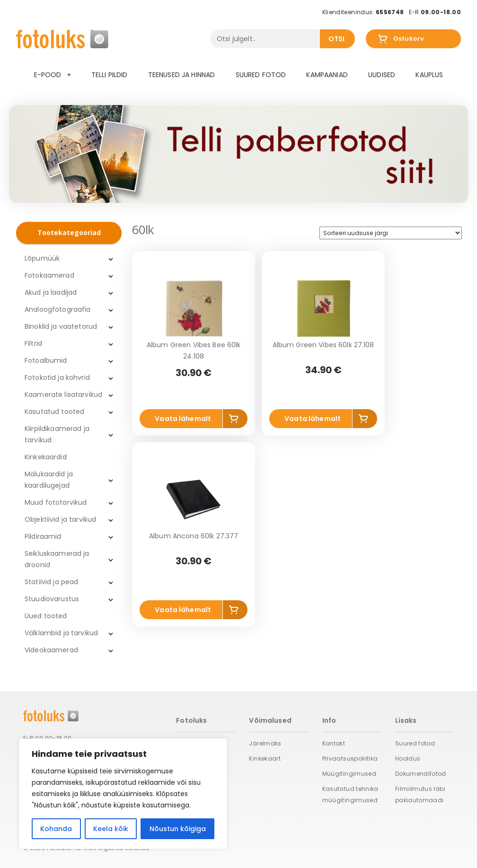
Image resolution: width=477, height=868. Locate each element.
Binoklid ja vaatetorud (61, 326)
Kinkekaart (265, 758)
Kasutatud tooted (54, 412)
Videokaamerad (51, 650)
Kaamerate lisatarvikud (63, 395)
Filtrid (33, 343)
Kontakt (334, 743)
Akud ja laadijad (51, 292)
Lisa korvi (235, 421)
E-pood (53, 75)
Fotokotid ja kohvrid (57, 377)
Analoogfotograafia (58, 309)
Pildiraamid (43, 536)
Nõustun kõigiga (178, 829)
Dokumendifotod (421, 774)
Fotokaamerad (49, 275)
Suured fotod (261, 75)
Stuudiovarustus (52, 599)
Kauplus (429, 75)
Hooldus (408, 758)
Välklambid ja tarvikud (61, 633)
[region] (123, 794)
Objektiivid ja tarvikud (60, 519)
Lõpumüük (42, 258)
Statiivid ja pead (51, 582)
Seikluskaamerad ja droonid (57, 559)
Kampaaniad (327, 75)
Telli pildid (110, 75)
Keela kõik (111, 829)
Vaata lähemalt (183, 419)
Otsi (337, 39)
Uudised (382, 75)
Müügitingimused (349, 774)
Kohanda (56, 829)
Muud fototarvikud (56, 502)
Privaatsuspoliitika (350, 758)
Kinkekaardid (46, 457)
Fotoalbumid (46, 360)
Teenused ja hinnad (182, 75)
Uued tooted (46, 616)
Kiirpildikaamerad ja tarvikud (57, 434)
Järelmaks (265, 743)
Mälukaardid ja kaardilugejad (49, 480)
